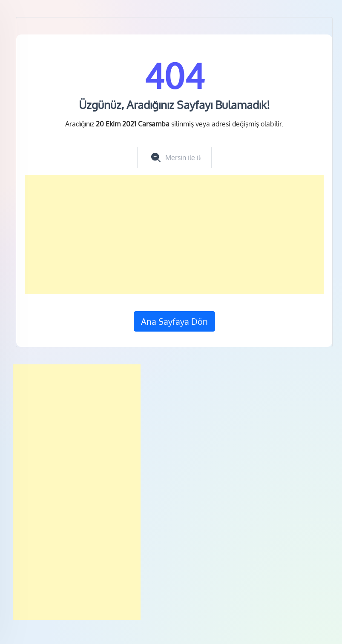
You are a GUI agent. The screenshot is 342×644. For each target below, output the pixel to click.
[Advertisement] (174, 235)
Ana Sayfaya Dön (174, 321)
